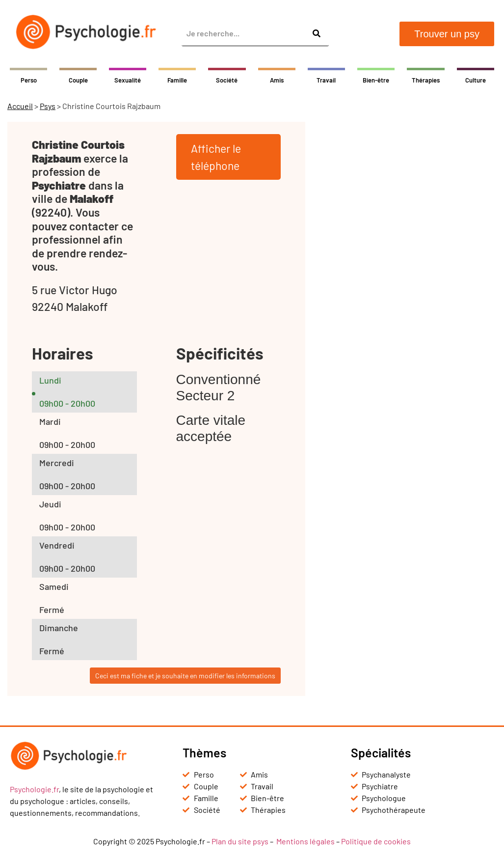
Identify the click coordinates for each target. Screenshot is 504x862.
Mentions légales (305, 841)
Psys (48, 106)
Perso (29, 80)
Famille (177, 80)
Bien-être (376, 80)
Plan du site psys (240, 841)
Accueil (20, 106)
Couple (78, 80)
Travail (326, 80)
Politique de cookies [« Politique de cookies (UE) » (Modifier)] (376, 841)
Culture (476, 80)
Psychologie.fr (34, 789)
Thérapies (426, 80)
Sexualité (128, 80)
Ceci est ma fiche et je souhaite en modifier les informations (185, 676)
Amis (277, 80)
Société (227, 80)
